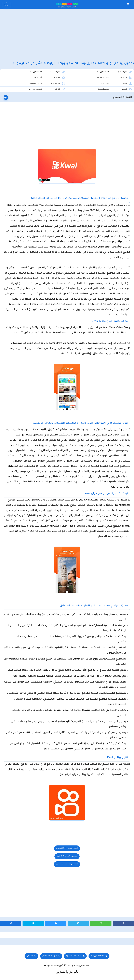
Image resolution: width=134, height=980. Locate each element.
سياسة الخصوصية (74, 956)
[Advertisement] (67, 34)
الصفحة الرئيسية (97, 956)
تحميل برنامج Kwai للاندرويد (67, 848)
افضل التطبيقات (102, 78)
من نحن (30, 956)
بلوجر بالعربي (67, 972)
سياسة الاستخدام (50, 956)
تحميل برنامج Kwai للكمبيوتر (67, 864)
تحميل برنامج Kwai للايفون (67, 856)
